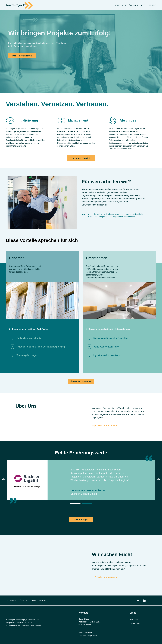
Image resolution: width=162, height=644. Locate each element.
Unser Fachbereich (81, 158)
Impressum (134, 619)
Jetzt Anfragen (81, 520)
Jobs (143, 5)
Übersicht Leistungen (81, 382)
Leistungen (120, 5)
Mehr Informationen (22, 56)
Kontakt (152, 5)
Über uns (133, 5)
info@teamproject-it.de (88, 636)
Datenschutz (135, 624)
